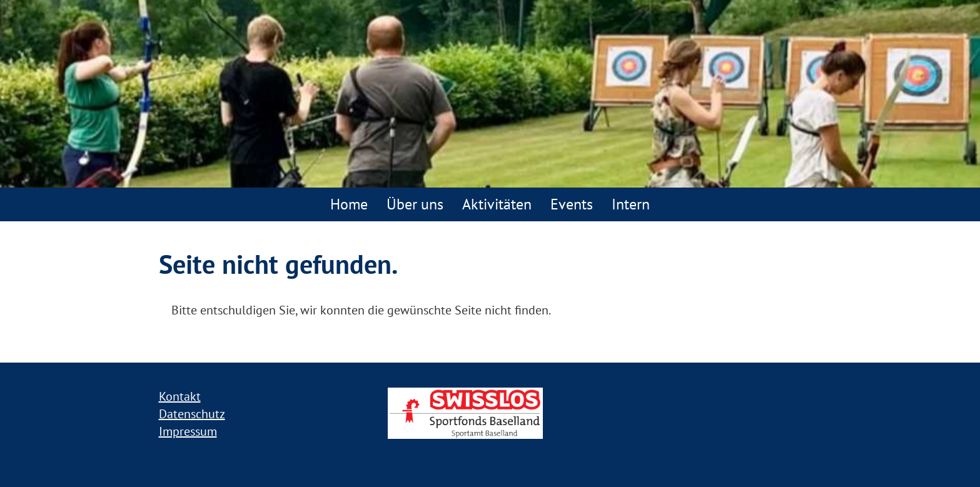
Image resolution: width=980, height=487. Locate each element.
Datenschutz (192, 414)
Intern (631, 204)
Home (349, 204)
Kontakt (180, 396)
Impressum (188, 431)
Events (572, 204)
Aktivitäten (497, 204)
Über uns (415, 204)
